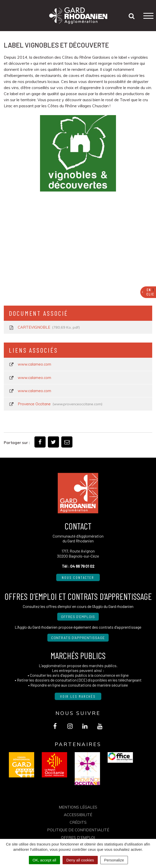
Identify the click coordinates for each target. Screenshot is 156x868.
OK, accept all (44, 860)
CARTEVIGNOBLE (44, 327)
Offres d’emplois (78, 617)
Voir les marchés (78, 696)
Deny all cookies (80, 860)
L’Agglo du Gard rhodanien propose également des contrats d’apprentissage (78, 627)
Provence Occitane (56, 404)
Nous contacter (78, 577)
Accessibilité (78, 815)
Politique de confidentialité (78, 830)
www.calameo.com (30, 364)
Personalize (114, 860)
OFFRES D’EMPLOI (78, 838)
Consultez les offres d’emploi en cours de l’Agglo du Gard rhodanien (78, 606)
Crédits (78, 822)
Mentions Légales (78, 807)
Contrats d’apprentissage (78, 638)
